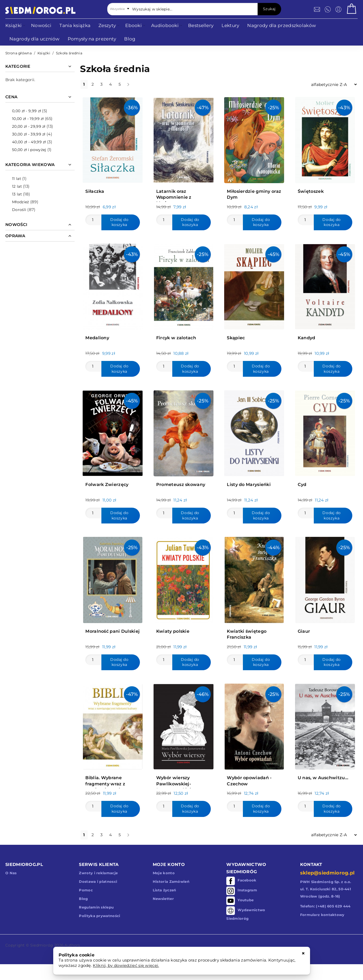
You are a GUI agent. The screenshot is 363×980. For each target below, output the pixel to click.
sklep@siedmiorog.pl (327, 873)
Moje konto (164, 873)
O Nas (11, 873)
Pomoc (86, 890)
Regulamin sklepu (96, 907)
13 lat (17, 194)
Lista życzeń (165, 890)
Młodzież (20, 202)
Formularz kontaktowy (322, 915)
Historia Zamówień (171, 881)
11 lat (17, 179)
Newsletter (163, 899)
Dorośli (19, 210)
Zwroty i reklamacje (98, 873)
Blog (83, 899)
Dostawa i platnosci (98, 881)
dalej (133, 86)
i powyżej (29, 150)
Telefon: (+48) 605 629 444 (325, 906)
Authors (72, 945)
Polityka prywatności (100, 916)
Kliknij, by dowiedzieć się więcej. (126, 965)
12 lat (17, 186)
